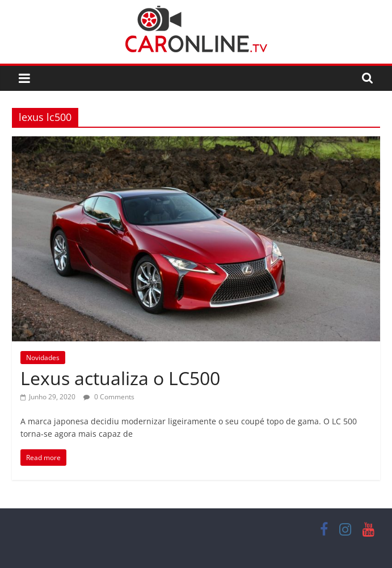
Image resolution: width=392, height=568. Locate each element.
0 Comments (109, 397)
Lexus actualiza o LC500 (120, 378)
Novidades (43, 358)
